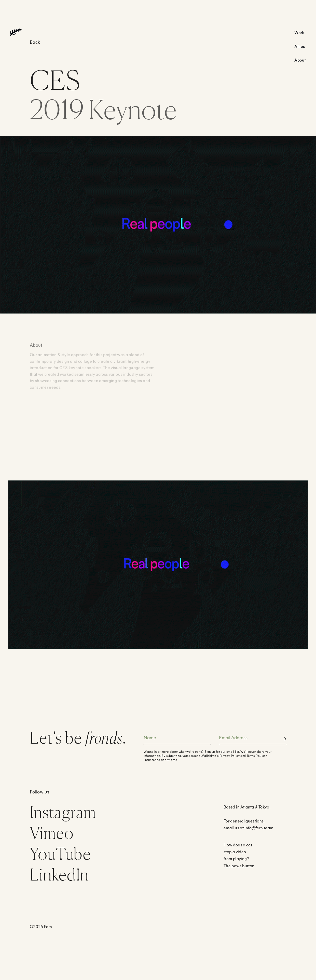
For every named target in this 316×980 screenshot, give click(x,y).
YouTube (60, 854)
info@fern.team (259, 828)
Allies (300, 46)
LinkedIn (59, 875)
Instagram (63, 812)
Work (299, 32)
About (300, 60)
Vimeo (52, 833)
